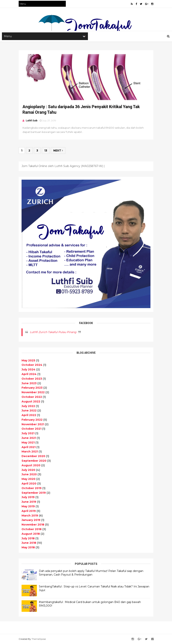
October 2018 (32, 529)
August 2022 (31, 401)
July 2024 (28, 369)
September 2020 (34, 461)
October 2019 (32, 488)
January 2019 (31, 520)
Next (58, 151)
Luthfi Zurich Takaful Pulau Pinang (53, 332)
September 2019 (34, 493)
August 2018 (31, 534)
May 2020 (28, 479)
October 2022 (32, 397)
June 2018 (29, 543)
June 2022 (29, 410)
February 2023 (32, 388)
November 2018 (33, 525)
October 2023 (32, 379)
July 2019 (28, 497)
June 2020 (29, 474)
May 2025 (28, 360)
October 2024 (32, 365)
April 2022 (29, 415)
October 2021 (31, 429)
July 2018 (28, 538)
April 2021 (29, 447)
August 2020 (31, 465)
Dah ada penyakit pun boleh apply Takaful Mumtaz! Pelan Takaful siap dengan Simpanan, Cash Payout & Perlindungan (91, 573)
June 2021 (29, 438)
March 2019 (30, 516)
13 (46, 151)
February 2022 (32, 420)
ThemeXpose (39, 639)
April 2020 (29, 484)
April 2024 (29, 374)
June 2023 (29, 383)
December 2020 (33, 456)
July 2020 (28, 470)
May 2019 (28, 506)
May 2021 (28, 442)
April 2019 (29, 511)
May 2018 (28, 547)
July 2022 (28, 406)
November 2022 (33, 392)
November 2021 (33, 424)
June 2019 (29, 502)
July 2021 (28, 433)
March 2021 (30, 452)
